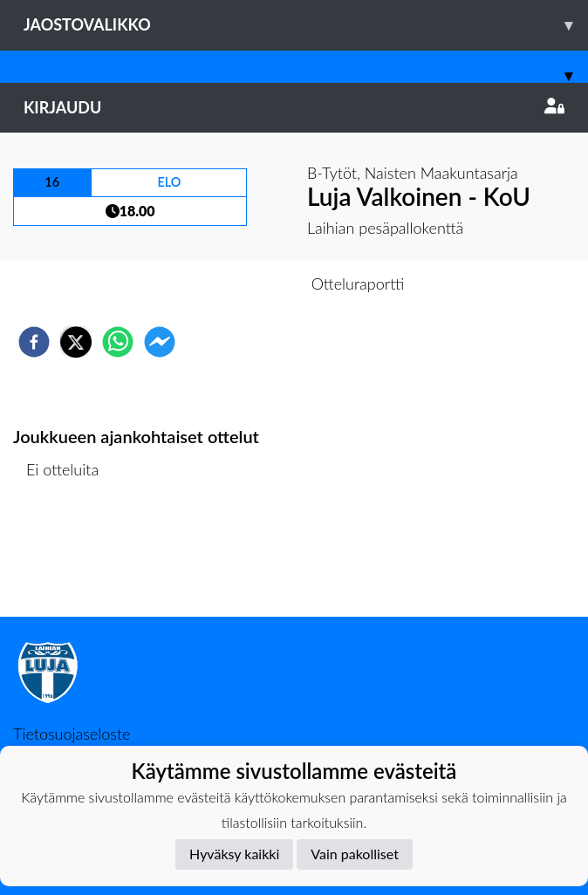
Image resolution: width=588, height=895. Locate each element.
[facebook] (34, 342)
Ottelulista (69, 558)
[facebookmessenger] (160, 342)
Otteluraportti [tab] (358, 284)
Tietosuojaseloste (72, 734)
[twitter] (76, 342)
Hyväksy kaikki (234, 854)
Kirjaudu (294, 107)
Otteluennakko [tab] (234, 284)
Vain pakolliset (355, 854)
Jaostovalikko (306, 25)
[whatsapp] (118, 342)
